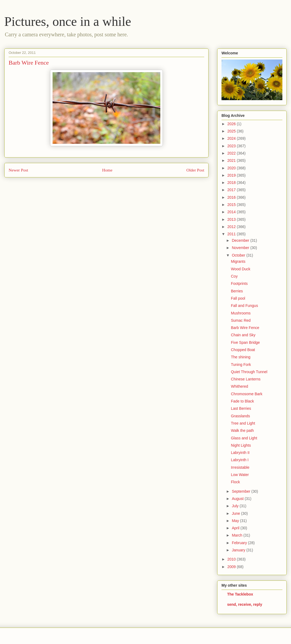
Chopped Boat (243, 350)
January (239, 550)
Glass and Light (244, 438)
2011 (232, 234)
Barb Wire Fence (245, 328)
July (236, 506)
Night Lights (241, 445)
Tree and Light (243, 423)
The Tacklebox (240, 594)
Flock (235, 482)
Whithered (240, 386)
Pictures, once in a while (68, 21)
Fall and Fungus (244, 306)
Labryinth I (240, 460)
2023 (232, 146)
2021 (232, 160)
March (238, 535)
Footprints (239, 283)
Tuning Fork (241, 365)
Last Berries (241, 408)
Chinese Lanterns (246, 379)
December (241, 240)
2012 (232, 227)
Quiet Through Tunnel (249, 372)
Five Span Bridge (245, 342)
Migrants (238, 261)
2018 (232, 183)
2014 (232, 212)
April (236, 528)
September (241, 491)
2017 (232, 190)
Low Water (240, 475)
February (240, 543)
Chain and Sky (243, 335)
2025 (232, 131)
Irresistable (240, 467)
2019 (232, 175)
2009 (232, 567)
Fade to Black (242, 401)
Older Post (195, 170)
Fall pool (238, 298)
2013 (232, 219)
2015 (232, 205)
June (236, 513)
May (236, 521)
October (239, 255)
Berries (237, 291)
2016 (232, 197)
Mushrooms (241, 313)
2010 (232, 559)
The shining (241, 357)
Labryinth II (240, 453)
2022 (232, 153)
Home (107, 170)
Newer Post (18, 170)
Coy (234, 276)
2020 (232, 168)
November (241, 248)
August (238, 499)
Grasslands (240, 416)
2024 (232, 138)
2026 (232, 124)
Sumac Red (241, 320)
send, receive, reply (245, 604)
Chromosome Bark (247, 394)
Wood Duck (241, 269)
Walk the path (242, 430)
